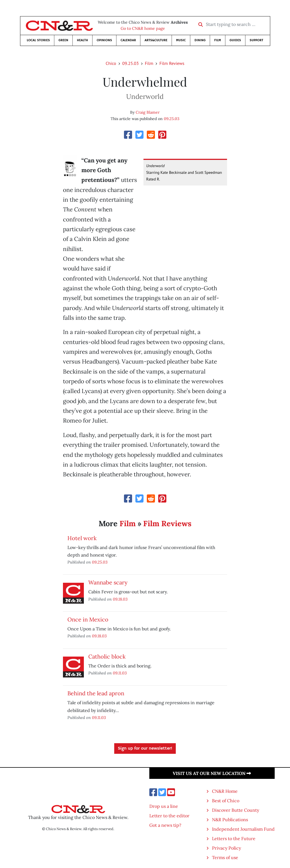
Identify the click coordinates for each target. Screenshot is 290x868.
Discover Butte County (236, 810)
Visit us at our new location (212, 773)
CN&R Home (225, 791)
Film (218, 40)
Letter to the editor (169, 816)
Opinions (104, 40)
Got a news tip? (165, 825)
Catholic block (107, 656)
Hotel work (82, 538)
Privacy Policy (226, 848)
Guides (235, 40)
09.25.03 (131, 63)
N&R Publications (230, 820)
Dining (200, 40)
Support (256, 40)
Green (63, 40)
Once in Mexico (88, 619)
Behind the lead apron (96, 693)
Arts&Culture (156, 40)
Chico (111, 63)
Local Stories (38, 40)
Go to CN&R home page (143, 28)
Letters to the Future (234, 838)
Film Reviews (172, 63)
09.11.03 (120, 673)
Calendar (128, 40)
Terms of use (225, 857)
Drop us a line (164, 806)
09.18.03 (120, 599)
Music (181, 40)
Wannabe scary (108, 582)
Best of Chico (226, 801)
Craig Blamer (148, 112)
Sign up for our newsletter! (145, 748)
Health (82, 40)
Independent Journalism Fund (243, 829)
